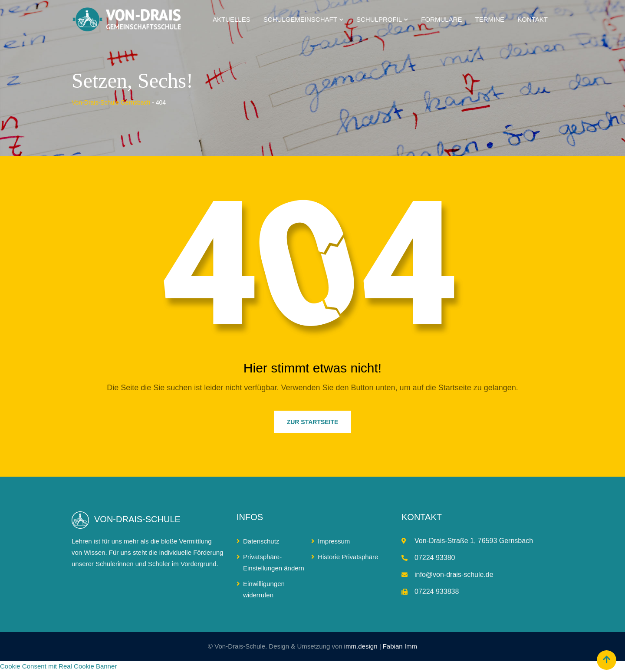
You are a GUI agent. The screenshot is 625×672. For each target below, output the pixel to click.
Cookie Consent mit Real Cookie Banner (58, 666)
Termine (490, 19)
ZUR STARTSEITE (313, 422)
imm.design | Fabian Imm (381, 646)
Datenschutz (261, 541)
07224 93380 (435, 558)
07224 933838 (437, 591)
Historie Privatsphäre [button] (348, 557)
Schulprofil (379, 19)
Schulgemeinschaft (300, 19)
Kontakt (533, 19)
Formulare (441, 19)
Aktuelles (232, 19)
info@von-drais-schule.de (454, 575)
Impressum (334, 541)
